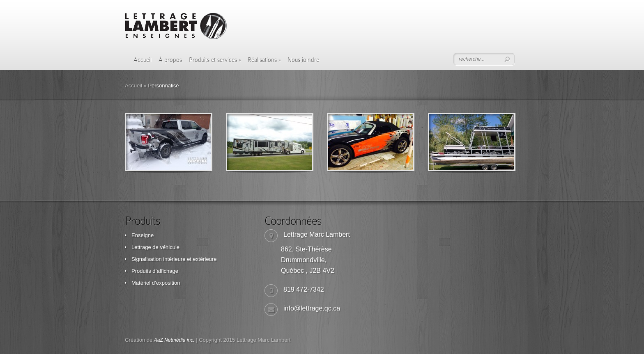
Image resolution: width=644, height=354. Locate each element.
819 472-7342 (304, 289)
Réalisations (264, 60)
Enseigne (143, 235)
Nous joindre (303, 60)
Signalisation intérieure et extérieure (174, 259)
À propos (170, 60)
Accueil (143, 60)
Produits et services (215, 60)
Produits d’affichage (155, 271)
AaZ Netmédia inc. (174, 340)
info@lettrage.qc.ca (312, 308)
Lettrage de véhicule (155, 247)
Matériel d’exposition (156, 283)
